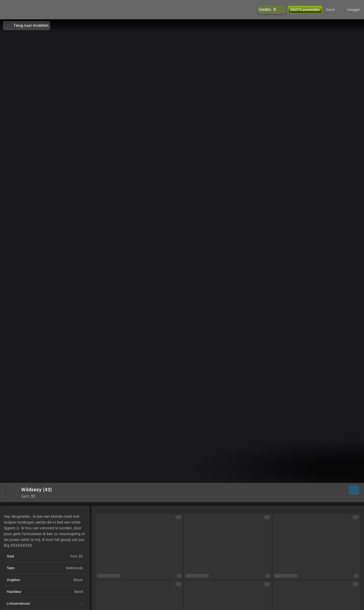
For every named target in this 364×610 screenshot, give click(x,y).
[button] (334, 10)
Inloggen (354, 10)
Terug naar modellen (27, 26)
